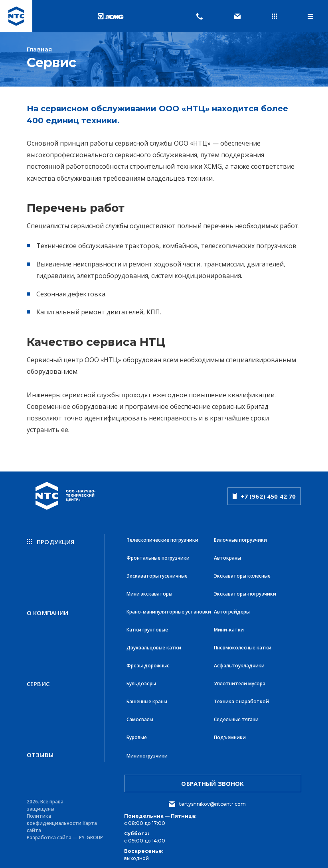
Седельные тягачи (236, 715)
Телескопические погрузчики (162, 540)
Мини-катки (229, 628)
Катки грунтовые (147, 628)
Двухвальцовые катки (154, 645)
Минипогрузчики (147, 751)
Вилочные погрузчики (240, 540)
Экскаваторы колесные (242, 575)
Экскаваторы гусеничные (157, 575)
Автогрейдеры (232, 610)
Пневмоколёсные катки (243, 645)
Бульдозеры (141, 680)
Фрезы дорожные (148, 663)
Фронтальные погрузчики (158, 557)
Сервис (38, 680)
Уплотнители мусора (240, 680)
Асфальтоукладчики (239, 663)
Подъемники (230, 733)
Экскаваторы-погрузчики (245, 593)
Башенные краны (147, 698)
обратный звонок (212, 778)
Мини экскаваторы (149, 593)
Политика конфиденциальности (54, 814)
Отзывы (40, 749)
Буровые (137, 733)
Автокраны (227, 557)
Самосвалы (140, 715)
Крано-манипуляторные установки (169, 610)
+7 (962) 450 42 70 (264, 496)
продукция (51, 542)
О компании (48, 611)
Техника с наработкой (241, 698)
